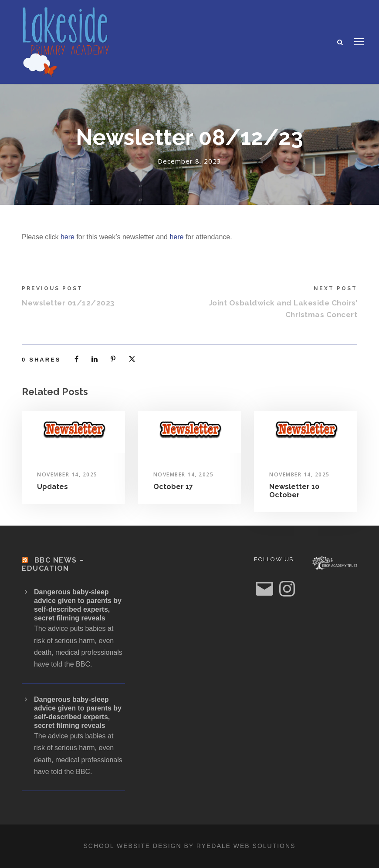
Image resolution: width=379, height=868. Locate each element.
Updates (52, 487)
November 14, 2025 (67, 474)
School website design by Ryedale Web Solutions (190, 846)
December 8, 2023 (189, 161)
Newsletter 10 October (294, 491)
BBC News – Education (53, 564)
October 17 (173, 487)
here (68, 237)
